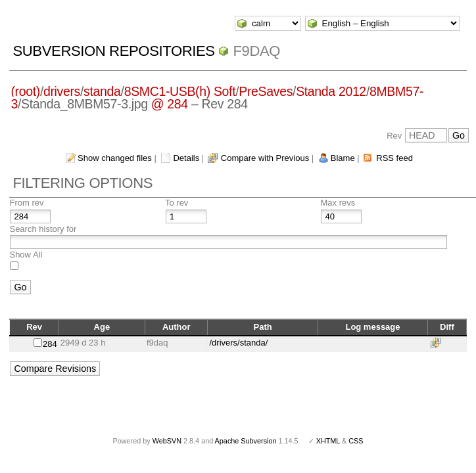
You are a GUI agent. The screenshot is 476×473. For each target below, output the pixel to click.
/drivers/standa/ (238, 343)
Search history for (43, 229)
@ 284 (170, 104)
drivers (62, 91)
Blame (343, 158)
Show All (26, 255)
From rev (26, 203)
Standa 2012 (331, 91)
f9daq (256, 51)
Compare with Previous (265, 158)
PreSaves (266, 91)
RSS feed (394, 158)
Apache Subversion (246, 441)
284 (50, 344)
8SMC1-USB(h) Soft (180, 91)
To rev (177, 203)
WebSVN (167, 441)
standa (102, 91)
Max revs (338, 203)
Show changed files (115, 158)
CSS (356, 441)
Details (186, 158)
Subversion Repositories (113, 51)
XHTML (328, 441)
